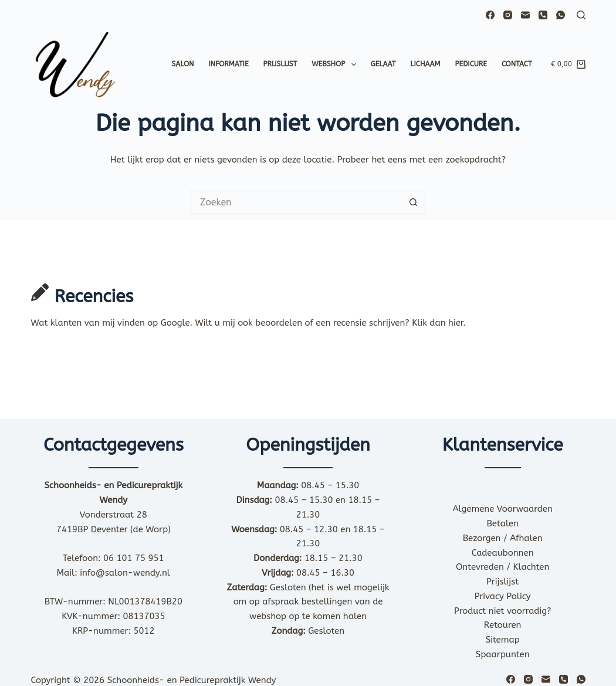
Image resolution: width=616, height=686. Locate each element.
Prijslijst (280, 64)
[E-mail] (525, 15)
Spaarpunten (503, 654)
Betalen (502, 523)
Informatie (229, 64)
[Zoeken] (581, 15)
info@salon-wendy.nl (125, 573)
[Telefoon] (543, 15)
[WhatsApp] (561, 15)
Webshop (336, 65)
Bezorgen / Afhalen (503, 538)
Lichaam (425, 64)
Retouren (503, 625)
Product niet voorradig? (502, 611)
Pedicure (471, 64)
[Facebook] (490, 15)
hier (456, 323)
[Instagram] (508, 15)
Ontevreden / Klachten (502, 567)
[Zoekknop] (414, 202)
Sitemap (503, 640)
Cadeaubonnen (503, 553)
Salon (182, 64)
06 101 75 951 (134, 558)
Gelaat (383, 64)
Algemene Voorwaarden (503, 509)
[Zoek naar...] (296, 202)
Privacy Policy (503, 596)
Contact (517, 64)
